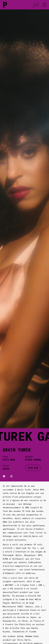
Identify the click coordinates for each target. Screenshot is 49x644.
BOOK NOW (33, 468)
